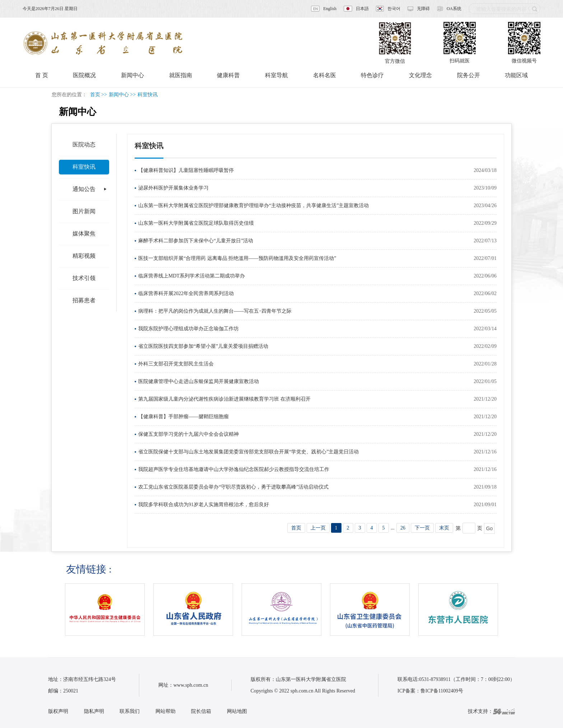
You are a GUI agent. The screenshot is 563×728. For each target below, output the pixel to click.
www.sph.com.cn (191, 685)
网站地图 (237, 711)
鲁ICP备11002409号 (442, 691)
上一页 (318, 528)
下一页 (422, 528)
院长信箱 (201, 711)
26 (403, 528)
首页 (95, 95)
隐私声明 (94, 711)
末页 (444, 528)
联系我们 (130, 711)
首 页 (42, 75)
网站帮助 (166, 711)
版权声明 (58, 711)
